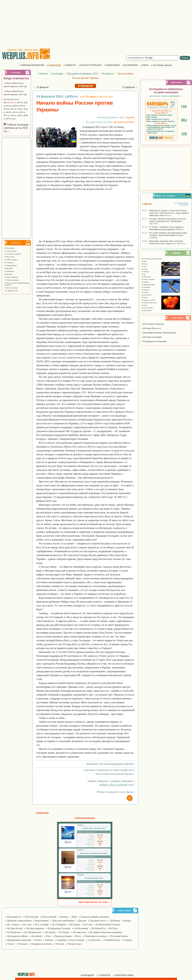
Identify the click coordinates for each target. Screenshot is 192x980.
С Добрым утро (11, 291)
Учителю (60, 944)
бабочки (145, 272)
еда (143, 274)
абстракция (147, 310)
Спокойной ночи (112, 940)
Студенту (128, 940)
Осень (145, 269)
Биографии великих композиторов (159, 333)
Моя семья (9, 257)
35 (100, 896)
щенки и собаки (148, 300)
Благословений (49, 917)
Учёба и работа (11, 260)
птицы (145, 292)
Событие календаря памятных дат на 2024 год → (16, 128)
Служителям (94, 940)
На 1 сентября (42, 925)
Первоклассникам (63, 936)
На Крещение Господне (59, 928)
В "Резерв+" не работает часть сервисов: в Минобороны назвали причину (166, 228)
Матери (127, 921)
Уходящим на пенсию (41, 944)
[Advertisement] (96, 24)
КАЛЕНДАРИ (87, 975)
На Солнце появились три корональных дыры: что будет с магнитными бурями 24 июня (168, 234)
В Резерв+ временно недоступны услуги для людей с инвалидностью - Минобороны (167, 220)
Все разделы (184, 205)
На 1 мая (27, 925)
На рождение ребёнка (18, 936)
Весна (145, 264)
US (184, 134)
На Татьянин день (33, 932)
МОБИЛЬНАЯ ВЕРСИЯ (32, 65)
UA (184, 106)
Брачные (8, 274)
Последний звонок (119, 936)
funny (144, 305)
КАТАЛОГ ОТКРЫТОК (90, 65)
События (9, 263)
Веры (75, 917)
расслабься (146, 295)
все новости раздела (181, 203)
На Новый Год (99, 928)
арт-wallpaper (147, 308)
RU (184, 120)
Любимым (9, 271)
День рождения (11, 288)
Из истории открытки (153, 324)
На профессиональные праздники (106, 932)
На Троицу (50, 932)
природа (145, 290)
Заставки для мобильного (152, 259)
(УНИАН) (179, 229)
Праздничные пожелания (19, 940)
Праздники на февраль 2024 (82, 74)
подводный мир (148, 284)
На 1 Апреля (13, 925)
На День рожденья (35, 928)
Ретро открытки (11, 277)
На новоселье (80, 932)
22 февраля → (130, 87)
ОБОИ (145, 65)
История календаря (152, 337)
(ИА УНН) (153, 224)
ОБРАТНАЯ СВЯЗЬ (123, 975)
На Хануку (64, 932)
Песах (78, 936)
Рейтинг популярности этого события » (116, 792)
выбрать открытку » (98, 781)
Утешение (22, 944)
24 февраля (108, 74)
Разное (38, 940)
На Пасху (114, 928)
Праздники (9, 248)
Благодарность (14, 917)
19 (100, 846)
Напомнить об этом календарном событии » (111, 764)
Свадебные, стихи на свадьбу (70, 940)
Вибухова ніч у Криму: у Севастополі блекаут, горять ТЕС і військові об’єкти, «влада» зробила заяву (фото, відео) (169, 213)
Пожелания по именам (96, 936)
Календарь (57, 74)
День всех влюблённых (64, 921)
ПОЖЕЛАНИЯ (112, 65)
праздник (146, 287)
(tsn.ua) (168, 215)
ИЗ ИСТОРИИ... (131, 65)
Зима (144, 261)
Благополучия (32, 917)
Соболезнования (11, 280)
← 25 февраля (41, 87)
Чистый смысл (75, 944)
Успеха (11, 944)
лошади (145, 282)
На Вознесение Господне (108, 925)
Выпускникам (42, 921)
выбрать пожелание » (123, 781)
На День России (15, 928)
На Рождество (14, 932)
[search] (153, 58)
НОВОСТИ (70, 65)
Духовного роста (98, 921)
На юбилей (37, 936)
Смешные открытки (13, 254)
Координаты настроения (154, 341)
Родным (49, 940)
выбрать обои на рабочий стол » (117, 785)
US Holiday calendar (162, 65)
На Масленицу (81, 928)
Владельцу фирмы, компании (95, 917)
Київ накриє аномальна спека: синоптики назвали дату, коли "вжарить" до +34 (166, 242)
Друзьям (8, 268)
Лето (144, 266)
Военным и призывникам (19, 921)
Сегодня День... (11, 251)
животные (146, 277)
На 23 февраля (59, 925)
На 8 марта (75, 925)
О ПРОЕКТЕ (104, 975)
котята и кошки (148, 279)
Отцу (48, 936)
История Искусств (151, 328)
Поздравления (11, 265)
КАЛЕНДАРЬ (54, 65)
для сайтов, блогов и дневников (166, 96)
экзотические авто (149, 303)
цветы (145, 297)
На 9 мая (88, 925)
